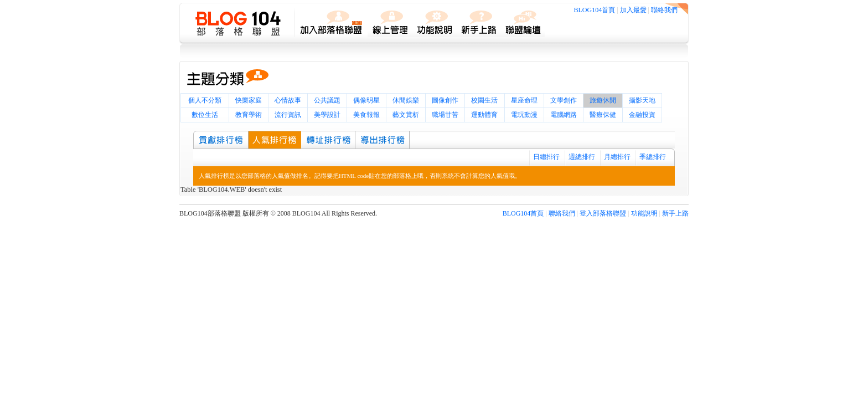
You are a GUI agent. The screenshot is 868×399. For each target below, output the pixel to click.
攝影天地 (642, 100)
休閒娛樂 (406, 100)
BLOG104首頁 (595, 10)
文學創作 (564, 100)
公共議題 (327, 100)
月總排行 (617, 157)
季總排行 (653, 157)
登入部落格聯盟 (603, 213)
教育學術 (249, 115)
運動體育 (484, 115)
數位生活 (205, 115)
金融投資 (642, 115)
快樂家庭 (249, 100)
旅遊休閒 (603, 100)
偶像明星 (366, 100)
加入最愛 (633, 10)
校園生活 (484, 100)
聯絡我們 (664, 10)
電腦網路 (564, 115)
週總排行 (582, 157)
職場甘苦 (445, 115)
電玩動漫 (524, 115)
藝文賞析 (406, 115)
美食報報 (366, 115)
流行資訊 (288, 115)
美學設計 (327, 115)
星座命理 (524, 100)
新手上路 (675, 213)
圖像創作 (445, 100)
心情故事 (288, 100)
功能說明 (644, 213)
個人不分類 (205, 100)
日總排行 (546, 157)
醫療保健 (603, 115)
